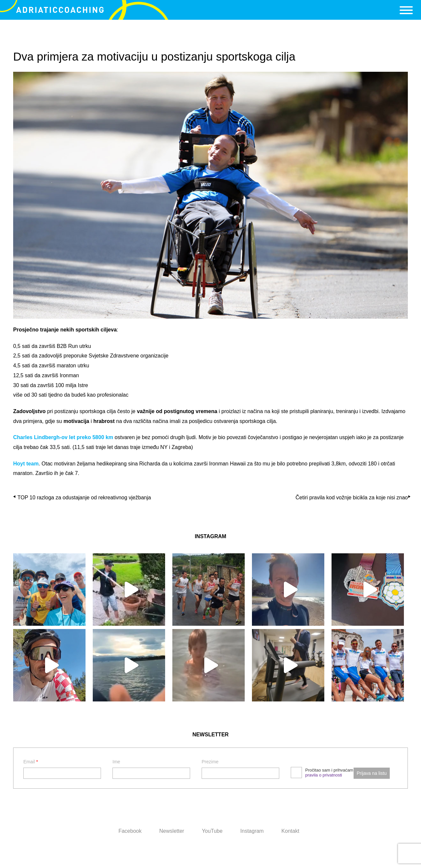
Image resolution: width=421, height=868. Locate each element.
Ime (116, 762)
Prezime (210, 762)
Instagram (252, 831)
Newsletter (172, 831)
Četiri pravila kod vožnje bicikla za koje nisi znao (352, 498)
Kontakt (290, 831)
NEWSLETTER (210, 735)
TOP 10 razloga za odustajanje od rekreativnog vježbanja (84, 498)
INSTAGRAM (210, 536)
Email (31, 762)
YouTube (212, 831)
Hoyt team (26, 464)
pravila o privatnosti (324, 775)
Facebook (130, 831)
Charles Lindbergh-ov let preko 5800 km (63, 437)
